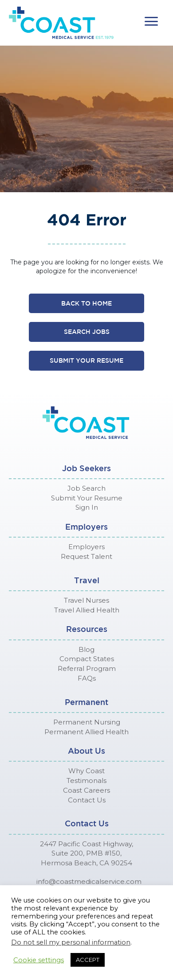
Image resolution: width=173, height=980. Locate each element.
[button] (151, 21)
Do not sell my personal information (71, 942)
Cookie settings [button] (39, 960)
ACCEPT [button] (88, 960)
